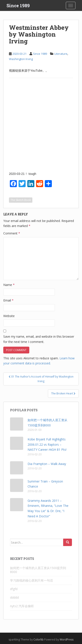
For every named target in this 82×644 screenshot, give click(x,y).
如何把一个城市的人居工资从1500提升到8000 (38, 570)
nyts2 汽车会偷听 (22, 606)
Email (8, 300)
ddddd (14, 597)
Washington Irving (21, 59)
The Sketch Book (21, 200)
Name (9, 285)
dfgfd (14, 589)
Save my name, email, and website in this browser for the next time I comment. (39, 339)
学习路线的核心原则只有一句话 (31, 580)
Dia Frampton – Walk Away (47, 464)
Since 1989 (18, 5)
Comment (12, 233)
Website (9, 316)
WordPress (67, 640)
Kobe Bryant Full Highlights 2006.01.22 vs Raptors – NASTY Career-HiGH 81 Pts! (47, 444)
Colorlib (38, 640)
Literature (61, 54)
